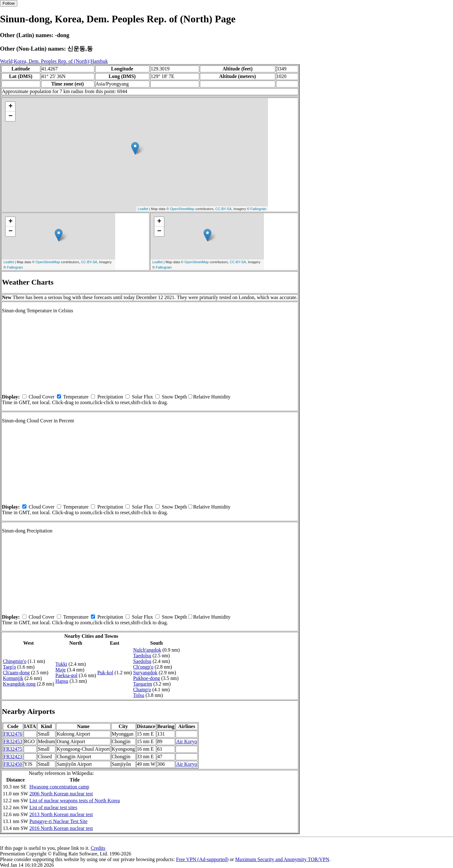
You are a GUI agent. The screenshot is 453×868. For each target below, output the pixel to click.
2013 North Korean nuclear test (61, 814)
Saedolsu (142, 661)
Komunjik (13, 678)
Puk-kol (105, 673)
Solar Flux (142, 397)
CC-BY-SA (223, 209)
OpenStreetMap (182, 209)
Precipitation (110, 397)
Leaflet (143, 209)
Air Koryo (187, 741)
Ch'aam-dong (16, 673)
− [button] (11, 116)
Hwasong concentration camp (59, 787)
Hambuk (99, 61)
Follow (9, 3)
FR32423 (13, 757)
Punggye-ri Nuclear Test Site (58, 821)
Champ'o (142, 690)
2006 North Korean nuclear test (61, 794)
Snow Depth (174, 397)
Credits (98, 848)
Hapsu (62, 681)
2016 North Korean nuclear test (61, 828)
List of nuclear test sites (53, 807)
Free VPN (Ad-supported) (202, 859)
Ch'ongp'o (143, 667)
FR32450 (13, 764)
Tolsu (139, 695)
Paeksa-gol (66, 675)
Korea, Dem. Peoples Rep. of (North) (51, 61)
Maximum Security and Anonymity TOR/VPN (282, 859)
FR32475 (13, 749)
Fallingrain (258, 209)
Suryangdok (145, 673)
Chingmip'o (15, 661)
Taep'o (9, 667)
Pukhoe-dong (146, 678)
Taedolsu (142, 656)
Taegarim (143, 684)
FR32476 (13, 734)
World (6, 61)
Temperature (76, 397)
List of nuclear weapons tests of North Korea (74, 801)
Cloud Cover (42, 397)
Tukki (61, 664)
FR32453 (13, 741)
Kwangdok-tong (19, 684)
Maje (61, 670)
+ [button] (11, 107)
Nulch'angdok (147, 650)
